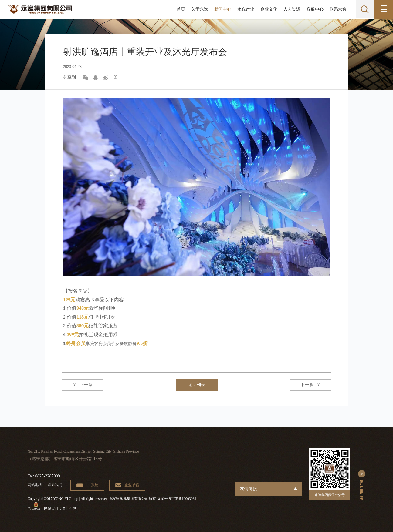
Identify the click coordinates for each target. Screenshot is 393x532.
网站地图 (35, 485)
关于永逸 (199, 9)
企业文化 (269, 9)
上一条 (84, 385)
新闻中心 (222, 9)
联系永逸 (338, 9)
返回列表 (197, 385)
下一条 (309, 385)
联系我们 (55, 485)
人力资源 (292, 9)
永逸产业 (246, 9)
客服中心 (315, 9)
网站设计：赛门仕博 (61, 509)
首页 (181, 9)
